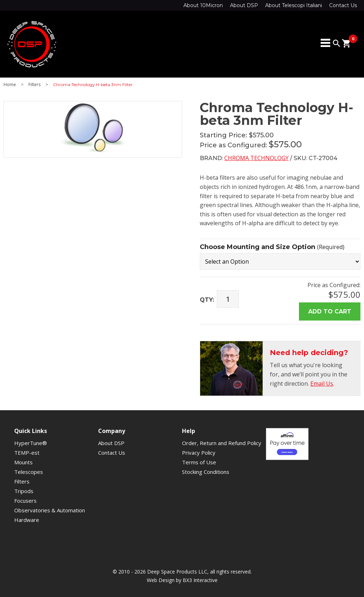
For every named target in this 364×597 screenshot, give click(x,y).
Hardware (27, 520)
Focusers (25, 501)
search (337, 43)
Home (10, 85)
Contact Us (343, 5)
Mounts (23, 462)
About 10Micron (203, 5)
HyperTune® (31, 443)
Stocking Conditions (206, 472)
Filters (34, 85)
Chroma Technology (256, 158)
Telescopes (29, 472)
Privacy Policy (199, 453)
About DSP (244, 5)
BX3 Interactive (200, 580)
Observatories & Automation (50, 510)
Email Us (322, 384)
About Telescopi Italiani (294, 5)
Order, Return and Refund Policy (222, 443)
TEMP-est (27, 453)
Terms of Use (199, 462)
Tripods (24, 491)
